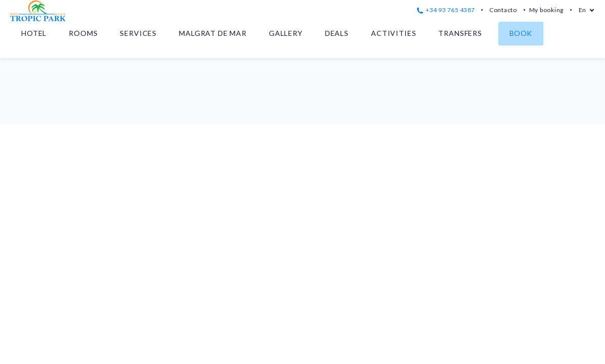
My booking (546, 10)
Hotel (34, 33)
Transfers (460, 33)
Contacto (503, 10)
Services (138, 33)
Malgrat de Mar (213, 33)
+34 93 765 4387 (446, 10)
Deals (337, 33)
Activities (393, 33)
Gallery (286, 33)
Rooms (83, 33)
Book (521, 33)
